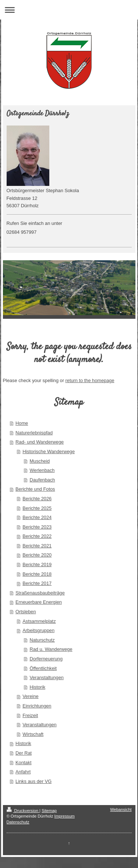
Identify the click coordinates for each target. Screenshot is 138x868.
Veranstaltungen (47, 678)
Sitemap (49, 811)
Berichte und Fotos (35, 489)
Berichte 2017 (37, 583)
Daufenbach (42, 480)
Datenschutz (18, 822)
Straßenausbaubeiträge (40, 593)
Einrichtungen (37, 706)
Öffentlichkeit (43, 668)
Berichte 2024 (37, 517)
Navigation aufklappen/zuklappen (69, 10)
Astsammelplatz (39, 621)
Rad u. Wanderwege (51, 649)
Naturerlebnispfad (34, 433)
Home (22, 423)
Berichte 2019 (37, 564)
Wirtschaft (33, 734)
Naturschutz (42, 640)
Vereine (30, 696)
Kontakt (23, 763)
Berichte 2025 (37, 508)
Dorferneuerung (46, 659)
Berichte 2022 (37, 536)
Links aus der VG (33, 781)
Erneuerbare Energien (39, 602)
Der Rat (24, 753)
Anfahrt (23, 772)
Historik (37, 687)
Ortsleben (26, 612)
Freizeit (30, 715)
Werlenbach (42, 470)
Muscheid (40, 461)
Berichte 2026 (37, 499)
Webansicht (121, 809)
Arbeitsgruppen (38, 630)
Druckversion (23, 811)
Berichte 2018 (37, 574)
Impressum (65, 816)
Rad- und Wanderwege (40, 442)
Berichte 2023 (37, 527)
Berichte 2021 (37, 546)
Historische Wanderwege (49, 451)
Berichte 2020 (37, 555)
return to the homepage (90, 380)
